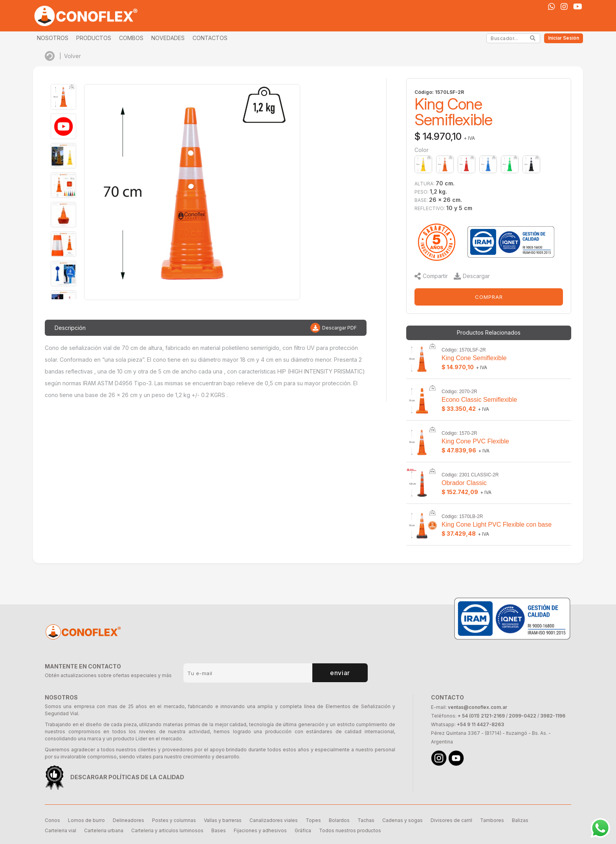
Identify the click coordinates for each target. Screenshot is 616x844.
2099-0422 (522, 716)
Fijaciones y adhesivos (260, 830)
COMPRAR (489, 297)
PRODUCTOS (94, 38)
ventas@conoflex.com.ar (478, 707)
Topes (313, 820)
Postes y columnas (174, 820)
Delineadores (128, 820)
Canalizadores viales (274, 820)
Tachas (366, 820)
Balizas (520, 820)
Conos (52, 820)
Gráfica (303, 830)
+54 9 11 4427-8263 (480, 724)
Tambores (492, 820)
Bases (219, 830)
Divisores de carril (451, 820)
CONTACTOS (210, 38)
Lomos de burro (86, 820)
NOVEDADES (168, 38)
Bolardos (339, 820)
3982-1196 (553, 716)
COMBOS (131, 38)
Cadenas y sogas (402, 820)
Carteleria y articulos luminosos (167, 830)
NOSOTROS (53, 38)
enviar (340, 673)
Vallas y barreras (223, 820)
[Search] (533, 38)
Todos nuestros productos (350, 830)
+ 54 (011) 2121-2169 (481, 716)
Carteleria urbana (104, 830)
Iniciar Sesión (564, 38)
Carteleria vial (60, 830)
